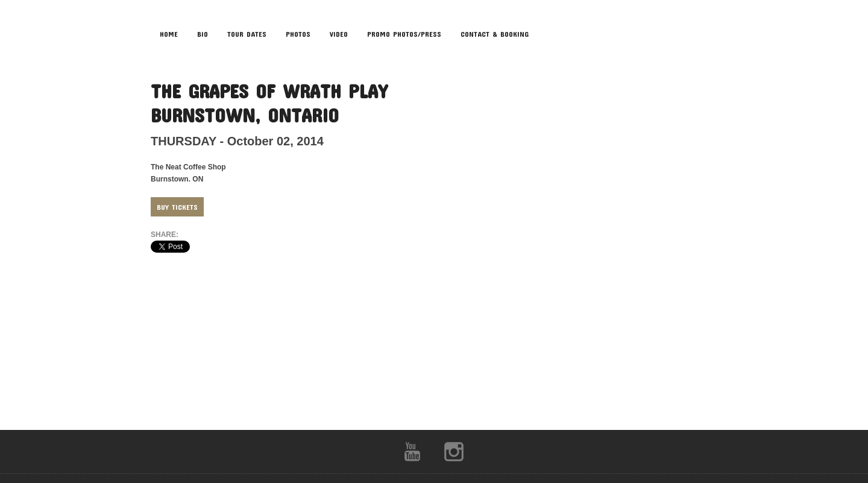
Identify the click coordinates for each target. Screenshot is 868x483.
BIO (203, 34)
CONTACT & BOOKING (495, 34)
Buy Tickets (177, 207)
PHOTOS (298, 34)
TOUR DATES (247, 34)
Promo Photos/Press (404, 34)
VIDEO (339, 34)
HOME (169, 34)
